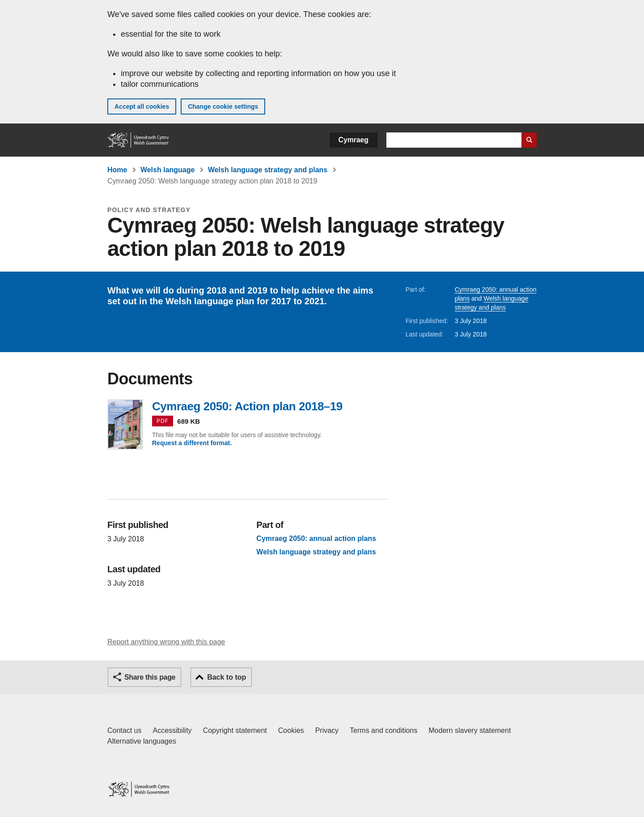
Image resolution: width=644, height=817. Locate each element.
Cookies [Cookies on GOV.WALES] (291, 730)
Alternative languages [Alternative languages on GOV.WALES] (142, 741)
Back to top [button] (227, 677)
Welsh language (168, 170)
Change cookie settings (223, 106)
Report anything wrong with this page (166, 642)
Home (117, 170)
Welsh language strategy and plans (268, 170)
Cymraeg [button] (354, 140)
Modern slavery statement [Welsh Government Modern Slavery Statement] (470, 730)
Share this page (150, 677)
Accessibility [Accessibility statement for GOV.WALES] (172, 730)
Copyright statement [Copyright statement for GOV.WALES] (235, 730)
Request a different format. (192, 443)
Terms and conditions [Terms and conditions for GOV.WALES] (383, 730)
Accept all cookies (142, 106)
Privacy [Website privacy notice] (327, 730)
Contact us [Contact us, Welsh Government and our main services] (124, 730)
